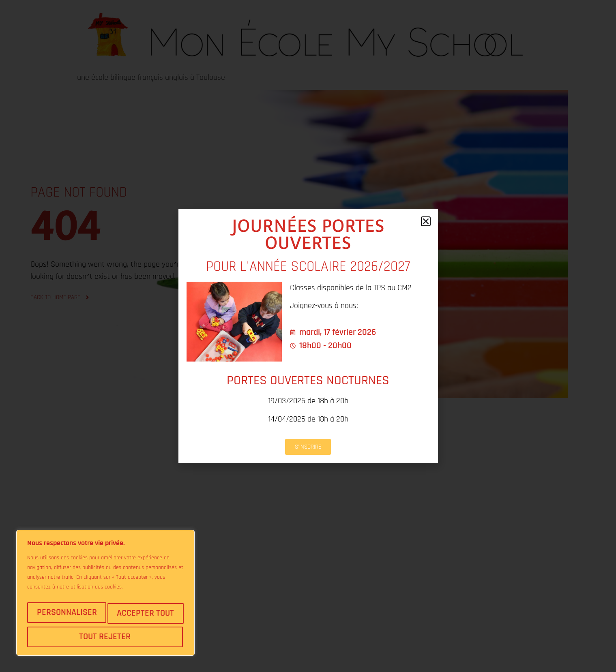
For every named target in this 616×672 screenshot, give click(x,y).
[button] (426, 221)
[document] (308, 336)
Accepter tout (106, 637)
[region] (105, 597)
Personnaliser (67, 616)
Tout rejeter (145, 616)
